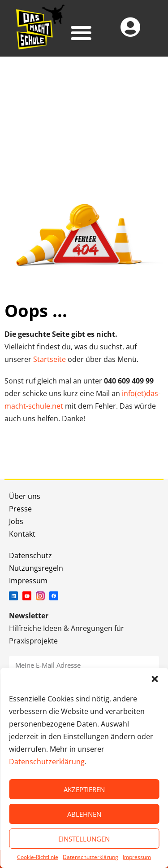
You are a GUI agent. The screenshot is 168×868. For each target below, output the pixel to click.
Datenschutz (30, 555)
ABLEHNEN (84, 814)
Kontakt (22, 534)
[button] (155, 679)
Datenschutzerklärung (47, 762)
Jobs (16, 521)
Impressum (137, 857)
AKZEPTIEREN (84, 789)
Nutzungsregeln (36, 568)
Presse (20, 509)
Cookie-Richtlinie (38, 857)
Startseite (50, 359)
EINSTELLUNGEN (84, 839)
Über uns (25, 496)
